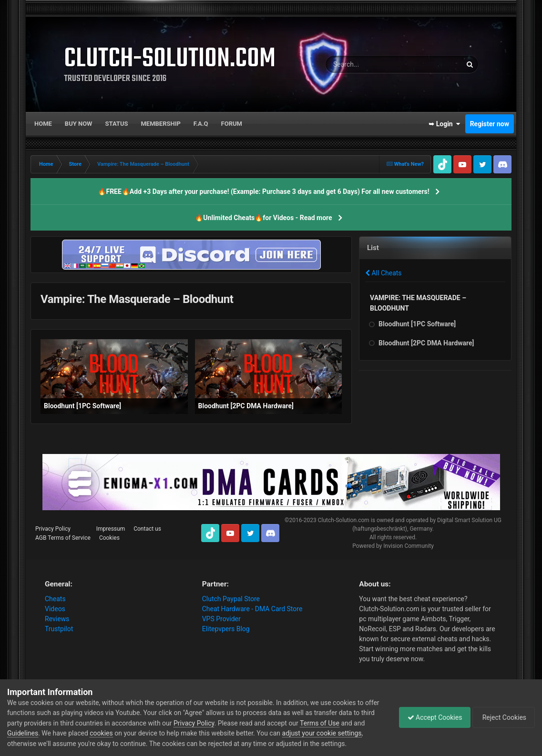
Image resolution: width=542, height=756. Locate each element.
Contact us (147, 529)
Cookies (109, 538)
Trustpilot (59, 629)
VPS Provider (221, 619)
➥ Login (444, 124)
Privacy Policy (53, 529)
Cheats (55, 599)
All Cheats (383, 273)
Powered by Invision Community (393, 546)
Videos (55, 609)
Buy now (79, 124)
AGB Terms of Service (63, 538)
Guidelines (36, 733)
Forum (232, 124)
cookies (114, 733)
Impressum (111, 529)
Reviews (57, 619)
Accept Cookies (430, 717)
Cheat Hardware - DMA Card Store (252, 609)
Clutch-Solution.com (344, 520)
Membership (160, 124)
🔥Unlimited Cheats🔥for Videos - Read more (263, 218)
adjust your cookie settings (334, 733)
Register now (490, 124)
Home (43, 124)
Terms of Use (335, 723)
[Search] (373, 64)
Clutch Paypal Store (231, 599)
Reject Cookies (502, 717)
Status (117, 124)
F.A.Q (201, 124)
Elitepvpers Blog (226, 629)
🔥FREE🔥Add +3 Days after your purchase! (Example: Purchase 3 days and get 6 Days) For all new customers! (263, 192)
